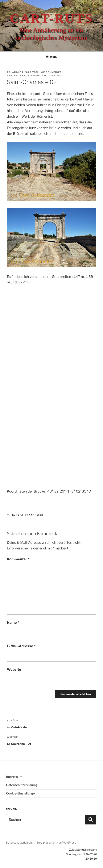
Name (13, 622)
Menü (52, 57)
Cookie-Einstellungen (21, 793)
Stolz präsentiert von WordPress (56, 843)
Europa (18, 515)
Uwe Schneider (50, 72)
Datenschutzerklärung (22, 785)
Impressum (14, 777)
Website (14, 669)
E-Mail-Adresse (21, 646)
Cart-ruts (51, 18)
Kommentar (18, 559)
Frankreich (34, 515)
